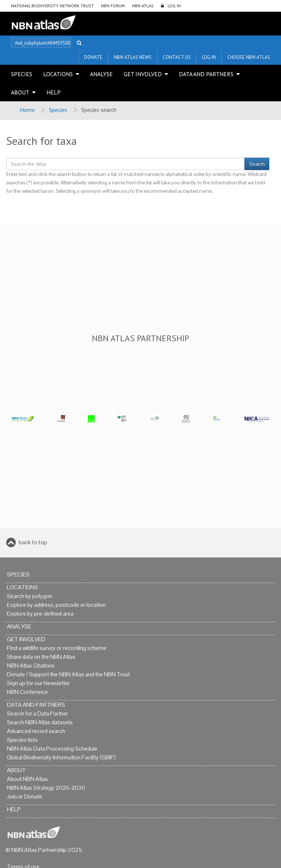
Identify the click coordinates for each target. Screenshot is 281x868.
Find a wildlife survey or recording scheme (57, 648)
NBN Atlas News (133, 57)
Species (22, 74)
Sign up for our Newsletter (38, 683)
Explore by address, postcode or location (56, 605)
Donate (93, 57)
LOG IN (174, 6)
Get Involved (143, 74)
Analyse (101, 74)
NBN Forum (113, 6)
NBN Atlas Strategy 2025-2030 (46, 788)
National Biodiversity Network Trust (52, 6)
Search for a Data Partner (38, 713)
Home (27, 110)
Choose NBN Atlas (249, 57)
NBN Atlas (143, 6)
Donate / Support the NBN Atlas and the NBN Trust (68, 674)
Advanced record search (36, 731)
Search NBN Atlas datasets (40, 722)
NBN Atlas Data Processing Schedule (52, 749)
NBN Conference (27, 692)
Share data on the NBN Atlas (41, 657)
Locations (58, 74)
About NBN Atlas (27, 779)
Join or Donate (25, 796)
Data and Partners (206, 74)
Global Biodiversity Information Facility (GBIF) (61, 757)
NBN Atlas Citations (31, 666)
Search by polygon (30, 596)
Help (54, 92)
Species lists (22, 740)
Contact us (177, 57)
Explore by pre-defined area (40, 614)
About (20, 92)
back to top (33, 542)
